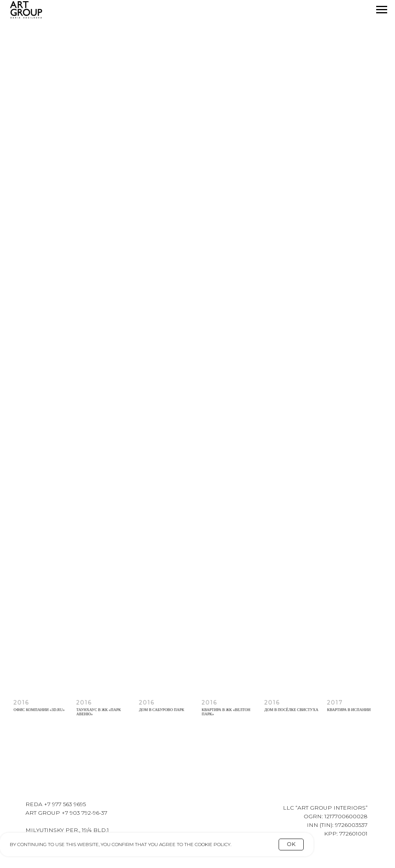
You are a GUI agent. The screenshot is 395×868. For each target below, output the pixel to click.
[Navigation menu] (382, 10)
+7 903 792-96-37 (84, 813)
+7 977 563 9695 (65, 804)
